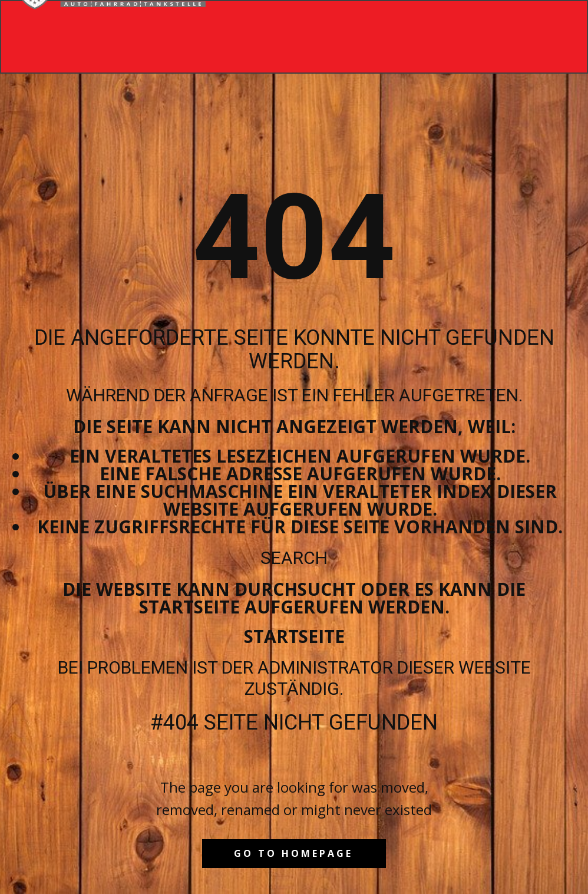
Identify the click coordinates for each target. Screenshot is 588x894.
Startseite (294, 636)
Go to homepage (293, 853)
